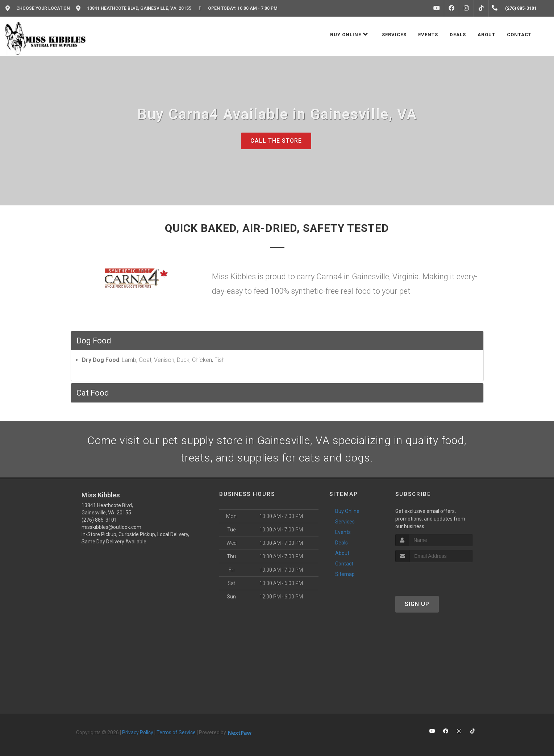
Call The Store (276, 141)
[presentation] (434, 576)
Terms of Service (176, 732)
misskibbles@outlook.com (111, 527)
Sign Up (417, 604)
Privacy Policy (138, 732)
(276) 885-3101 (99, 520)
